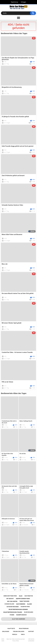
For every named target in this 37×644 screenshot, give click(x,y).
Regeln (15, 634)
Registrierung (14, 2)
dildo (21, 596)
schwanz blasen (9, 604)
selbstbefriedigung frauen (13, 612)
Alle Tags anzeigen (18, 619)
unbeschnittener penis (10, 596)
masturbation (29, 596)
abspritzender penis (23, 599)
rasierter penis (25, 607)
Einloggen (24, 2)
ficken (12, 615)
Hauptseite (11, 629)
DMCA (23, 634)
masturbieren (21, 604)
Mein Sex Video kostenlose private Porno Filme (16, 640)
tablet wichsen (24, 601)
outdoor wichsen (13, 607)
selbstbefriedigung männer (18, 609)
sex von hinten (12, 601)
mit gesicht (10, 599)
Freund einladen (19, 631)
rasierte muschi (21, 615)
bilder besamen (29, 612)
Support (31, 631)
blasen (30, 604)
